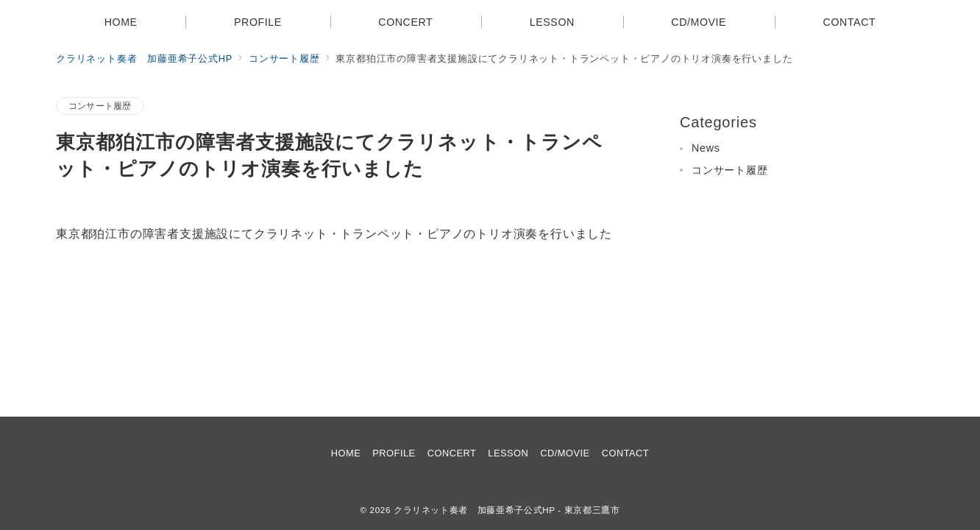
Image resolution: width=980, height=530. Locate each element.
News (706, 148)
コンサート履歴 (100, 106)
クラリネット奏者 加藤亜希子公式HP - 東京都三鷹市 (507, 510)
